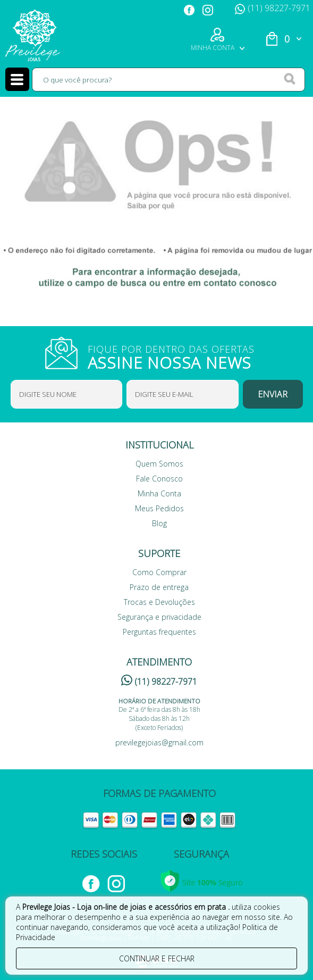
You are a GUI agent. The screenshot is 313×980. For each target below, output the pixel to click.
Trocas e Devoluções (159, 602)
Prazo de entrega (159, 587)
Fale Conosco (159, 479)
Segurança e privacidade (159, 617)
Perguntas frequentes (159, 632)
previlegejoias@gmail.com (159, 742)
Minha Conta (159, 493)
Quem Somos (159, 464)
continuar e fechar (157, 958)
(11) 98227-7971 (273, 8)
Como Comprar (159, 572)
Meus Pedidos (159, 508)
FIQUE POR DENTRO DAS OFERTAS (178, 356)
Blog (159, 523)
